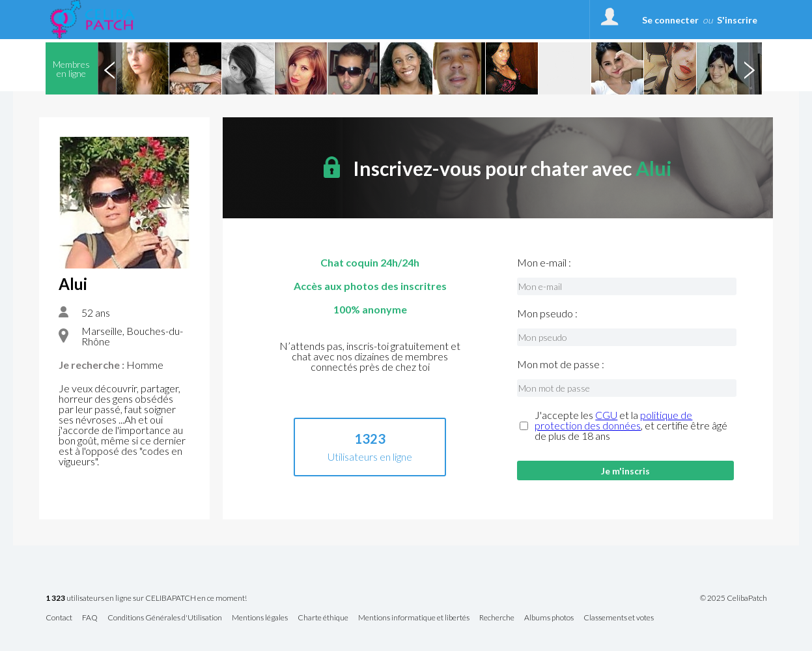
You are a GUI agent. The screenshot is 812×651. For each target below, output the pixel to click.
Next (749, 68)
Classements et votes (619, 618)
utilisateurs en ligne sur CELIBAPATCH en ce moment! (146, 599)
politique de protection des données (613, 420)
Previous (110, 68)
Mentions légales (260, 618)
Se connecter (670, 20)
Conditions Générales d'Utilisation (165, 618)
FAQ (90, 618)
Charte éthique (323, 618)
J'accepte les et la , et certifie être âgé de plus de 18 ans (631, 426)
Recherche (497, 618)
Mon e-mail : (544, 263)
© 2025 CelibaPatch (734, 598)
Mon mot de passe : (561, 364)
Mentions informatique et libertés (414, 618)
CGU (606, 415)
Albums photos (549, 618)
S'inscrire (737, 20)
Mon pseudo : (547, 313)
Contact (59, 618)
